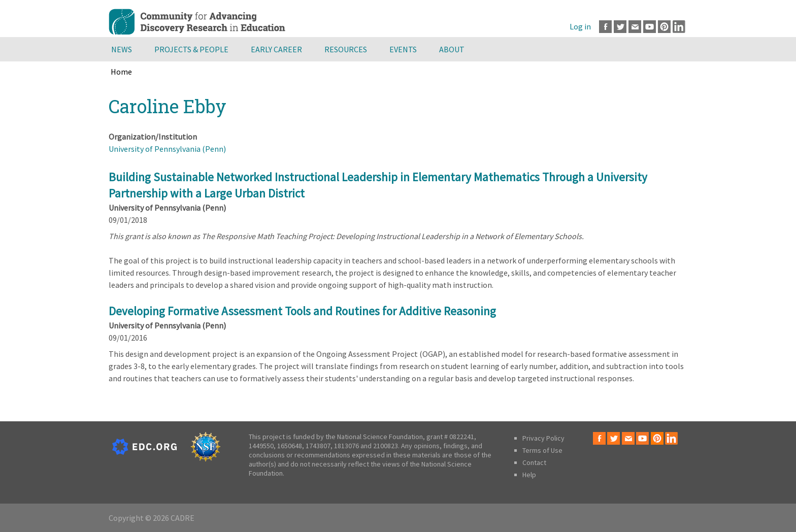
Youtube (650, 27)
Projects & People (191, 49)
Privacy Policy (543, 438)
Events (403, 49)
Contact (534, 462)
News (122, 49)
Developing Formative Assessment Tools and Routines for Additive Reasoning (302, 311)
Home (121, 72)
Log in (580, 26)
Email (635, 27)
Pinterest (664, 27)
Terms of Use (542, 450)
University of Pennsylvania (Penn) (167, 149)
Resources (346, 49)
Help (529, 475)
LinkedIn (679, 27)
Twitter (620, 27)
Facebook (605, 27)
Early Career (276, 49)
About (452, 49)
